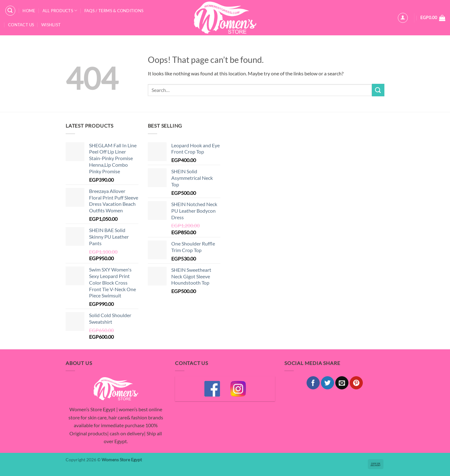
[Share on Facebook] (313, 383)
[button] (10, 11)
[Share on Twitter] (327, 383)
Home (29, 11)
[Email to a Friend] (342, 383)
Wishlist (51, 25)
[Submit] (378, 90)
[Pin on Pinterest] (356, 383)
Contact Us (21, 25)
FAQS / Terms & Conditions (114, 11)
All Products (60, 10)
